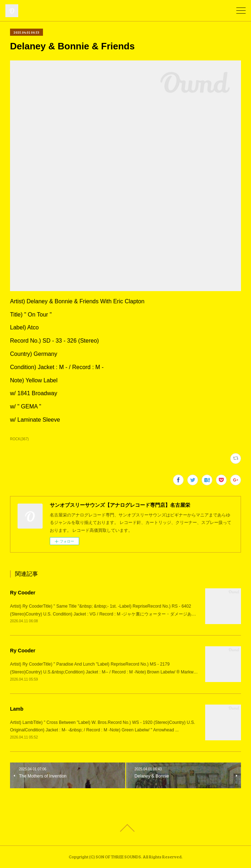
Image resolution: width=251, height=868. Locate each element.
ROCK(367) (19, 439)
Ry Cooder (23, 593)
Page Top (125, 828)
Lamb (17, 709)
